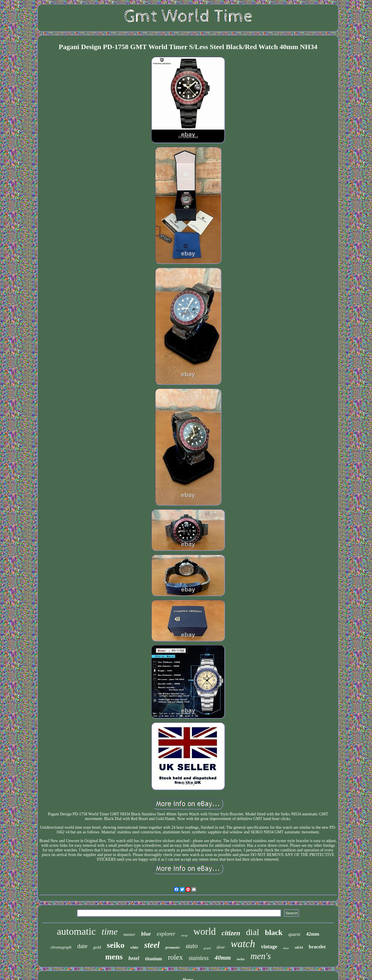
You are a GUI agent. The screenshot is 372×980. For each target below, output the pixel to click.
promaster (173, 947)
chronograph (61, 947)
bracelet (317, 947)
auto (192, 946)
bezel (134, 958)
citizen (231, 933)
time (110, 932)
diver (221, 947)
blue (146, 934)
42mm (313, 934)
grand (207, 948)
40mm (223, 957)
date (82, 946)
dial (253, 932)
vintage (269, 947)
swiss (240, 959)
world (205, 932)
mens (114, 957)
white (134, 947)
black (274, 933)
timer (286, 948)
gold (97, 947)
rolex (175, 957)
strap (184, 935)
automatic (76, 931)
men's (261, 956)
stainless (199, 958)
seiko (116, 945)
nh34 (299, 947)
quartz (294, 934)
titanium (154, 959)
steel (152, 945)
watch (243, 944)
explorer (166, 934)
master (129, 934)
